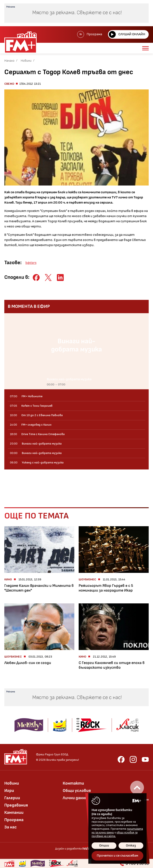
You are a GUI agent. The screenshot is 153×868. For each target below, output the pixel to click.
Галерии (12, 798)
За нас (11, 827)
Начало (9, 61)
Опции (104, 846)
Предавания (16, 805)
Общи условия (77, 791)
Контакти (73, 783)
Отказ (131, 846)
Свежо (9, 84)
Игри (9, 791)
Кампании (14, 813)
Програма (90, 34)
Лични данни (75, 798)
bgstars (31, 263)
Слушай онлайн (127, 34)
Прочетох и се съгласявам (117, 856)
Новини (26, 61)
